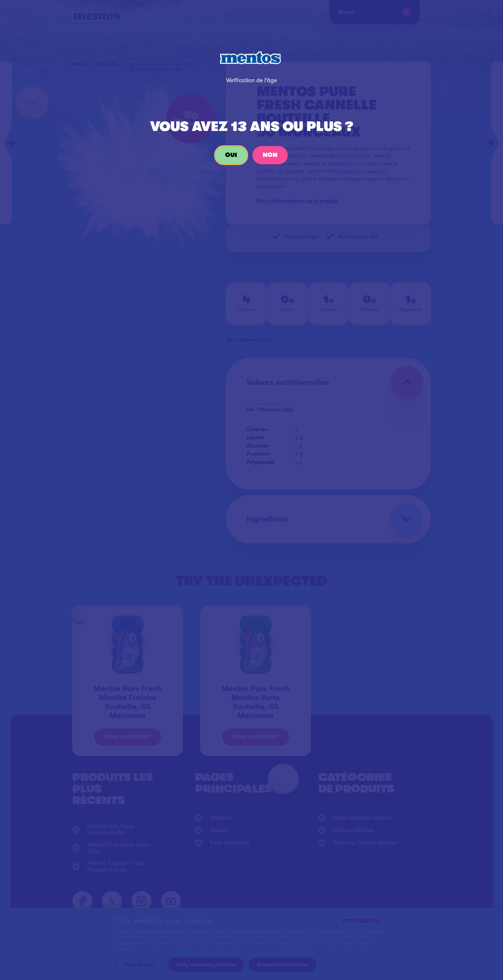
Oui (231, 155)
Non (270, 155)
